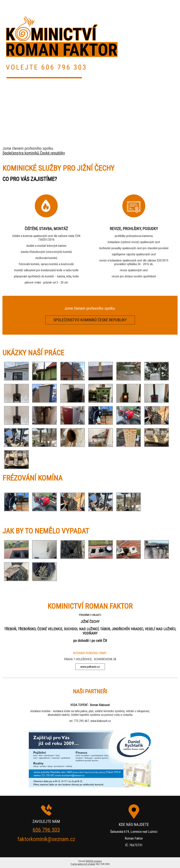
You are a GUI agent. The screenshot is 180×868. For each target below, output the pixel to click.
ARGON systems (94, 861)
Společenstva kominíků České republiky (34, 153)
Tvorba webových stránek (83, 864)
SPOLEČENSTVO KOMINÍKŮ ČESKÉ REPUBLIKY (90, 320)
